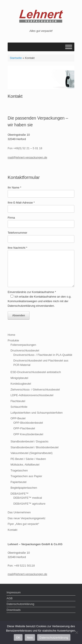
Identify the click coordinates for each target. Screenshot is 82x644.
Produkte (13, 340)
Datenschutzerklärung (20, 604)
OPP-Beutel (18, 418)
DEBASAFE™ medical (28, 498)
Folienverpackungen (23, 345)
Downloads (14, 610)
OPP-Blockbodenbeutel (28, 423)
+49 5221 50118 (24, 566)
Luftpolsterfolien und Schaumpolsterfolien (37, 413)
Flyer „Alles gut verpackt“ (23, 524)
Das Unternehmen (19, 512)
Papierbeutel (18, 482)
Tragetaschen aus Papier (26, 476)
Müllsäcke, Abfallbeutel (25, 465)
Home (11, 335)
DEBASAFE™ (19, 494)
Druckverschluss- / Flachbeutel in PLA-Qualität (43, 355)
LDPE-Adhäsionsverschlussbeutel (32, 395)
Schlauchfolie (19, 407)
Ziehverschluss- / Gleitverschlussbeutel (35, 390)
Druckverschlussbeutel (25, 350)
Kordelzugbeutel (21, 384)
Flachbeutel (18, 401)
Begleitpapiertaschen (24, 488)
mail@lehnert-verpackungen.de (27, 157)
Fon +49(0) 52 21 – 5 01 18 (25, 148)
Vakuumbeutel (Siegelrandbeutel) (31, 453)
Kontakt (12, 530)
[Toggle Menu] (69, 47)
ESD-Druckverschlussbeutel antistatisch (36, 372)
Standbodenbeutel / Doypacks (29, 441)
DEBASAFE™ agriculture (29, 504)
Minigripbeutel (19, 378)
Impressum (14, 592)
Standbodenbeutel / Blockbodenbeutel (35, 447)
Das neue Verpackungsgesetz (27, 518)
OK (18, 638)
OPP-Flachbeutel (24, 428)
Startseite (16, 58)
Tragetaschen (19, 470)
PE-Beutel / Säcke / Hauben (28, 459)
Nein (30, 638)
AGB (10, 598)
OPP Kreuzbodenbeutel (28, 434)
